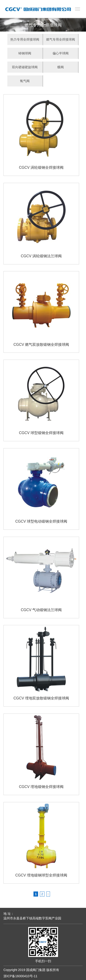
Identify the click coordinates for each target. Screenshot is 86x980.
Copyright (10, 970)
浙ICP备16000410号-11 (20, 976)
